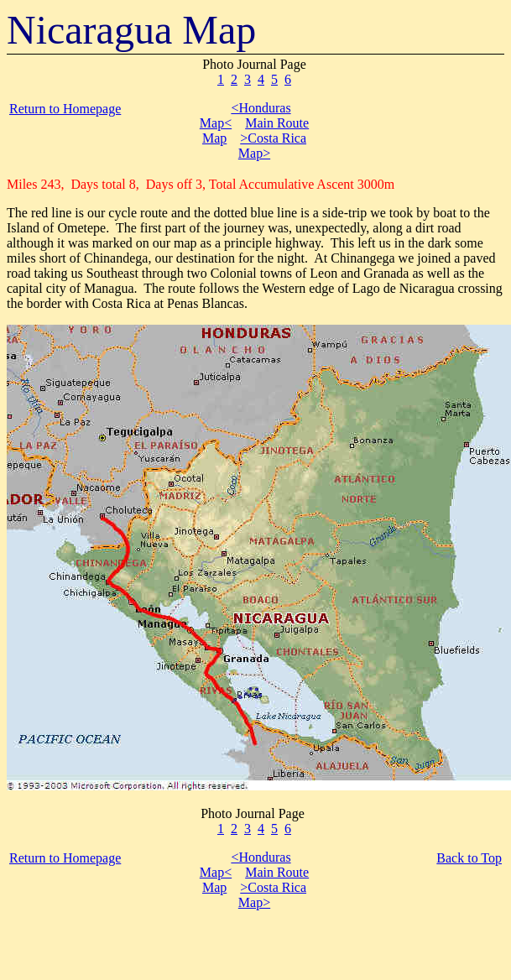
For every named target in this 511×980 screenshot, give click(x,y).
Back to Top (469, 858)
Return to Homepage (65, 109)
